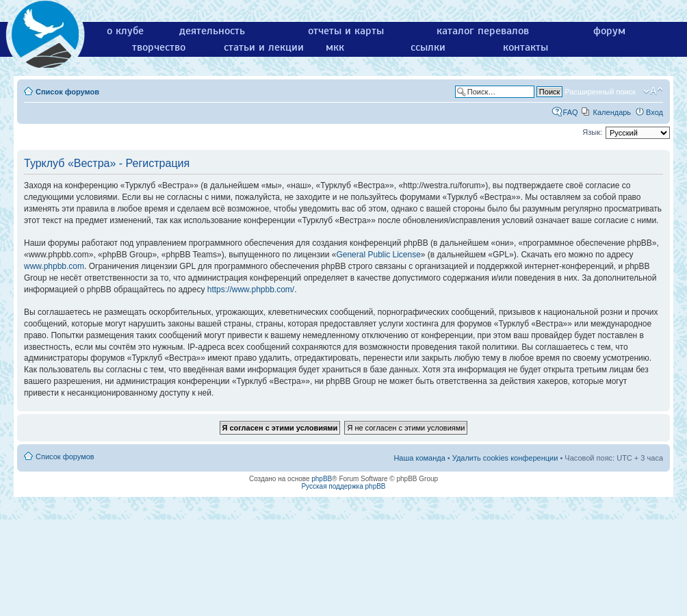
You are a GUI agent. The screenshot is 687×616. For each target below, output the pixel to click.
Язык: (592, 132)
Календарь (612, 112)
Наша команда (419, 458)
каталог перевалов (483, 31)
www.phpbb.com (54, 266)
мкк (335, 47)
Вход (654, 112)
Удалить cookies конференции (505, 458)
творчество (159, 47)
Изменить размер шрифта (653, 91)
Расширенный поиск (600, 92)
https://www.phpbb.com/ (251, 290)
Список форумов (67, 92)
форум (609, 31)
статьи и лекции (264, 47)
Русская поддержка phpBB (343, 486)
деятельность (212, 31)
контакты (526, 47)
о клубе (125, 31)
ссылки (428, 47)
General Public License (378, 255)
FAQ (571, 112)
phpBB (322, 479)
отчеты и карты (346, 31)
